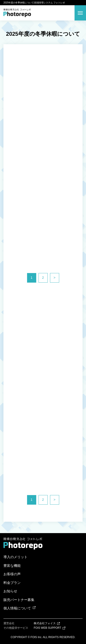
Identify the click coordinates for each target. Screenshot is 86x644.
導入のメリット (15, 557)
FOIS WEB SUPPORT (47, 628)
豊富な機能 (12, 566)
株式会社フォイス (45, 623)
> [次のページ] (54, 278)
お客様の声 (12, 574)
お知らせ (10, 591)
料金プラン (12, 583)
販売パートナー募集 (19, 600)
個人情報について (17, 608)
